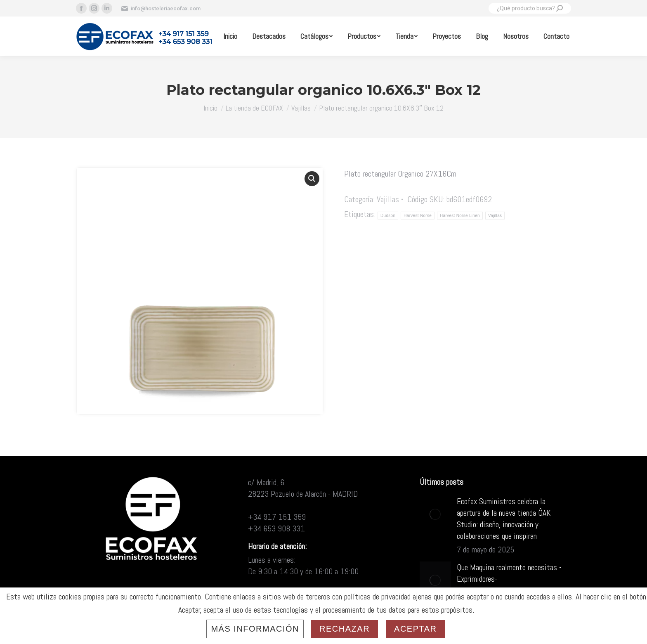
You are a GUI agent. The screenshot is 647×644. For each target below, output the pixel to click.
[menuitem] (230, 36)
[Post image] (435, 514)
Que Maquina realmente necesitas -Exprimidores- (509, 573)
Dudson (388, 216)
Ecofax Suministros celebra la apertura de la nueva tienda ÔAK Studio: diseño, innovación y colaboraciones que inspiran (504, 519)
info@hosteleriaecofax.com (161, 8)
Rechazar (345, 629)
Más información (255, 629)
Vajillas (388, 199)
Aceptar (415, 629)
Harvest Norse (418, 216)
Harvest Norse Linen (460, 216)
